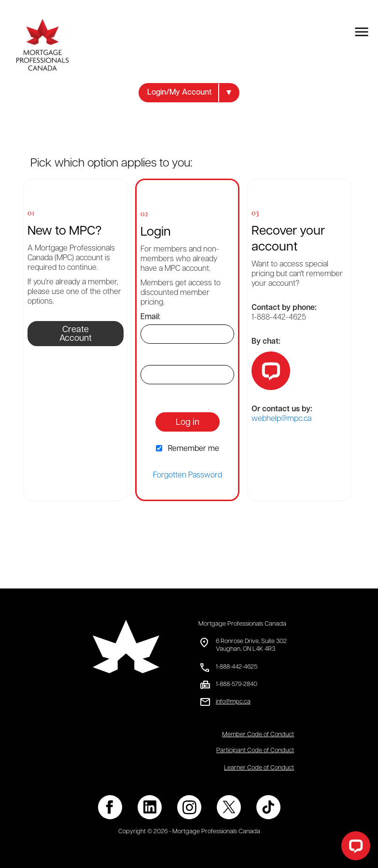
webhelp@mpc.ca (281, 419)
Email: (150, 317)
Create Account (76, 334)
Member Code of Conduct (258, 735)
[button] (189, 93)
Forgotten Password (188, 476)
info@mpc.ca (233, 702)
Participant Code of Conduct (255, 750)
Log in (188, 423)
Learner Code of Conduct (259, 768)
